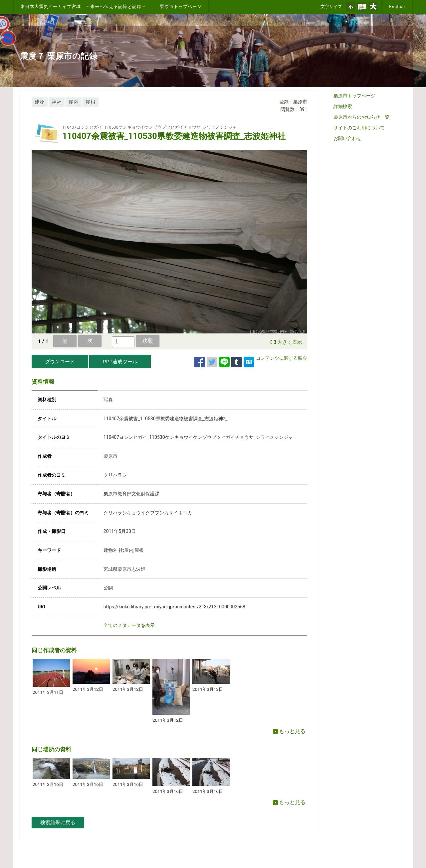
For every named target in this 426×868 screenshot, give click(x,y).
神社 (57, 102)
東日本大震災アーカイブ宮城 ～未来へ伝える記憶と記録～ (83, 6)
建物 (40, 102)
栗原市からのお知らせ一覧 (361, 117)
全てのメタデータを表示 (129, 625)
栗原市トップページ (181, 6)
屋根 (91, 102)
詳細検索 (343, 106)
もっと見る (289, 731)
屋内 (74, 102)
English (397, 6)
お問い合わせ (347, 138)
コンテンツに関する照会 (282, 358)
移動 (148, 341)
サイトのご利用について (359, 128)
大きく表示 (290, 342)
